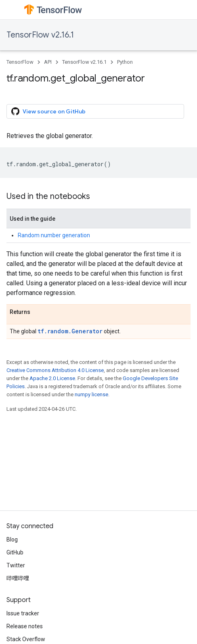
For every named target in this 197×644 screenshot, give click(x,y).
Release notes (25, 626)
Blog (12, 539)
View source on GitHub (48, 111)
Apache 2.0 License (52, 378)
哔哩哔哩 (18, 578)
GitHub (15, 552)
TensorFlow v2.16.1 (40, 35)
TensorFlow (20, 62)
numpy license (91, 394)
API (48, 62)
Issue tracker (23, 613)
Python (125, 62)
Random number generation (54, 235)
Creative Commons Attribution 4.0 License (55, 370)
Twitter (16, 565)
